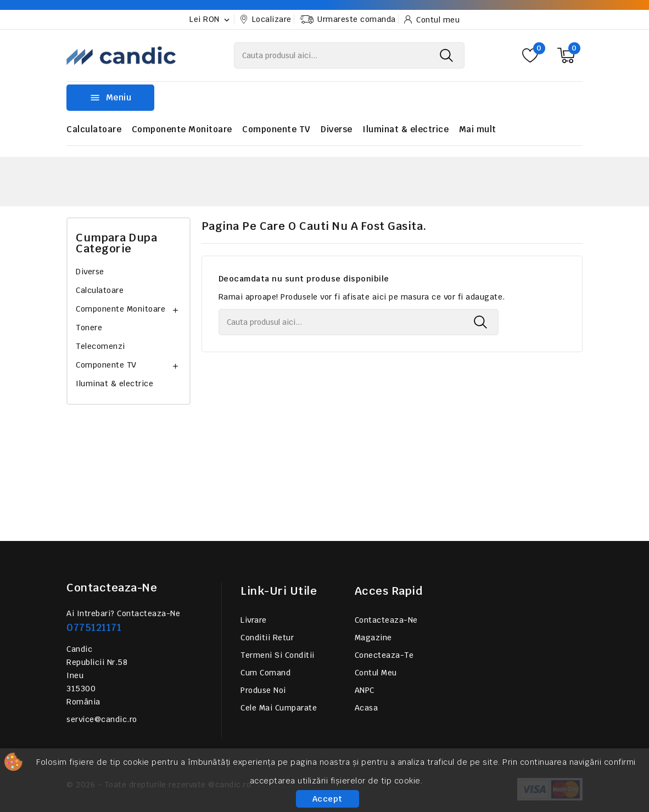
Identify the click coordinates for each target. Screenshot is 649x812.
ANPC (365, 690)
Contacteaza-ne (112, 588)
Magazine (373, 638)
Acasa (367, 708)
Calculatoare (94, 129)
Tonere (89, 328)
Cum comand (265, 673)
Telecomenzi (100, 346)
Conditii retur (267, 638)
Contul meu (376, 673)
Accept (328, 799)
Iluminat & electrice (405, 129)
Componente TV (276, 129)
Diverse (337, 129)
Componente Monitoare (182, 129)
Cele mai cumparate (279, 708)
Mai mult (478, 129)
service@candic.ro (102, 719)
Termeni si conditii (278, 655)
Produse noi (263, 690)
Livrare (254, 620)
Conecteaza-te (384, 655)
